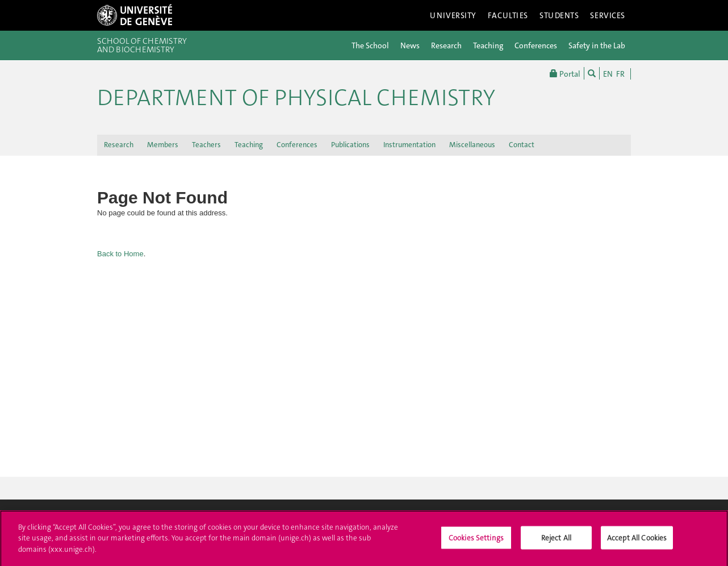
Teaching (488, 45)
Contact (522, 145)
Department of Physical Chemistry (296, 98)
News (410, 45)
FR (620, 74)
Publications (350, 145)
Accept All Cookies (637, 541)
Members (163, 145)
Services (608, 15)
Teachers (206, 145)
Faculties (508, 15)
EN (608, 74)
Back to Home (120, 254)
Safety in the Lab (597, 45)
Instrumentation (409, 145)
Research (446, 45)
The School (370, 45)
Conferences (536, 45)
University (453, 15)
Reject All (556, 541)
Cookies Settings (476, 541)
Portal (565, 73)
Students (559, 15)
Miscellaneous (472, 145)
